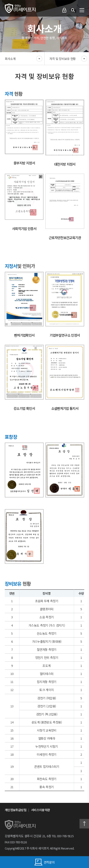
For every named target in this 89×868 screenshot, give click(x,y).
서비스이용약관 (41, 810)
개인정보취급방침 (16, 810)
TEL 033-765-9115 (63, 836)
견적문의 (45, 862)
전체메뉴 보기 (82, 10)
